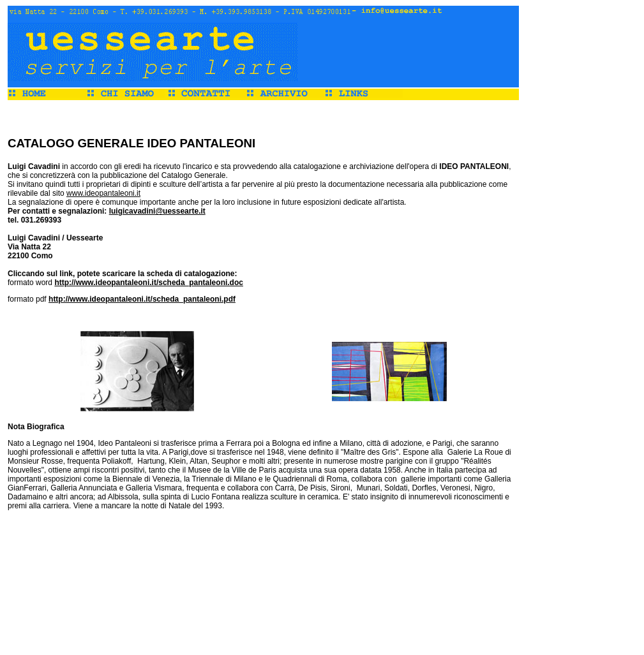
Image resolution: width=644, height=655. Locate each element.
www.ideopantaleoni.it (103, 193)
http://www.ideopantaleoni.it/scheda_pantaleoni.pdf (142, 299)
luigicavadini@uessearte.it (157, 211)
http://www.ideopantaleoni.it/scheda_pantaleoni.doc (149, 283)
